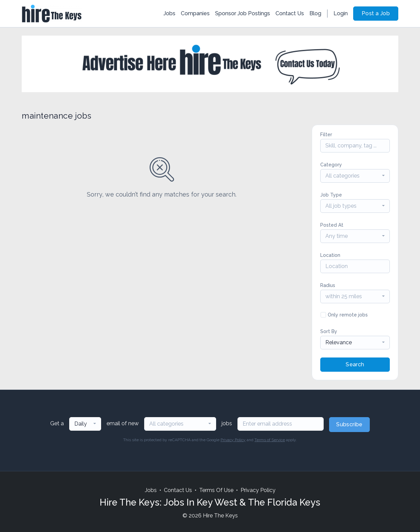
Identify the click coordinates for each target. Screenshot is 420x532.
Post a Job (376, 13)
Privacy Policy (233, 440)
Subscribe (349, 424)
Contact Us (290, 13)
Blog (315, 13)
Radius (328, 285)
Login (341, 13)
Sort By (329, 331)
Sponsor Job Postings (243, 13)
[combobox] (355, 176)
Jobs (169, 13)
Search (355, 364)
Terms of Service (270, 440)
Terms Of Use (216, 490)
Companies (195, 13)
